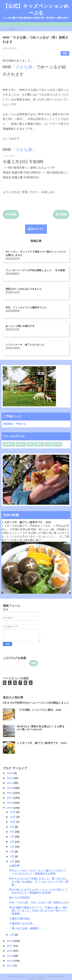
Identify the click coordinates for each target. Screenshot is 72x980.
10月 (13, 822)
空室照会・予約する (14, 424)
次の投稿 (11, 214)
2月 (12, 861)
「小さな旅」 (24, 67)
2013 (10, 966)
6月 (12, 842)
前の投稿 (61, 214)
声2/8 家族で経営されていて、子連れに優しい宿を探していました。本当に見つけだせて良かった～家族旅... (39, 911)
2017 (10, 946)
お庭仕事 (14, 866)
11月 (13, 817)
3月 (12, 856)
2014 (10, 961)
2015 (10, 956)
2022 (10, 793)
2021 (10, 798)
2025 (10, 778)
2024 (10, 783)
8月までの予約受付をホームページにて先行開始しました (36, 703)
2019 (10, 808)
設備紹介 (39, 444)
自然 (30, 444)
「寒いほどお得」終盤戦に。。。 (28, 928)
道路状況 (57, 444)
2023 (10, 788)
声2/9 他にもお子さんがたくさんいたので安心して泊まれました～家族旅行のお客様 (38, 891)
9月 (12, 827)
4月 (12, 851)
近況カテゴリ (36, 229)
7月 (12, 837)
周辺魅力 (21, 444)
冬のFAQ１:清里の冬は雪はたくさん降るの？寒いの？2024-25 (41, 728)
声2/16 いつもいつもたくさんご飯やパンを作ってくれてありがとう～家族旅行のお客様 (38, 872)
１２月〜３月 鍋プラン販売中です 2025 (26, 522)
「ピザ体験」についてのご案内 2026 (39, 710)
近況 (65, 53)
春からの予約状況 (19, 898)
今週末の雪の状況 (19, 919)
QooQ (41, 979)
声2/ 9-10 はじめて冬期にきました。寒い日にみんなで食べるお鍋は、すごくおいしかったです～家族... (39, 882)
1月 (12, 935)
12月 (13, 812)
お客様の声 (9, 444)
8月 (12, 832)
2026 (10, 773)
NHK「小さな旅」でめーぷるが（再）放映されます (39, 903)
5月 (12, 847)
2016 (10, 951)
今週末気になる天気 (21, 923)
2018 (10, 941)
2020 (10, 803)
